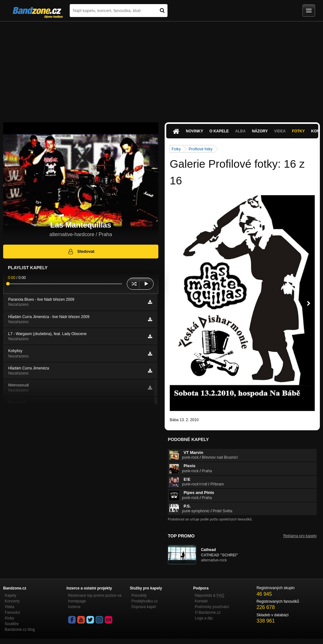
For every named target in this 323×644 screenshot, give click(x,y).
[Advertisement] (161, 69)
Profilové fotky (200, 149)
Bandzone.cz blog (20, 629)
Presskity (139, 595)
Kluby (9, 618)
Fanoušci (12, 612)
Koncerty (12, 601)
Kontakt (201, 601)
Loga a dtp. (204, 618)
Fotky (299, 131)
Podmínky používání (212, 607)
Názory (260, 131)
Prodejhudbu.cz (145, 601)
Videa (280, 131)
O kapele (219, 131)
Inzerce (74, 607)
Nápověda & (209, 595)
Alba (240, 131)
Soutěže (12, 624)
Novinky (194, 131)
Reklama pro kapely (300, 536)
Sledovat (81, 252)
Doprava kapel (144, 607)
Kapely (11, 595)
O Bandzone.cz (208, 612)
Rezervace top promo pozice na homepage (95, 598)
